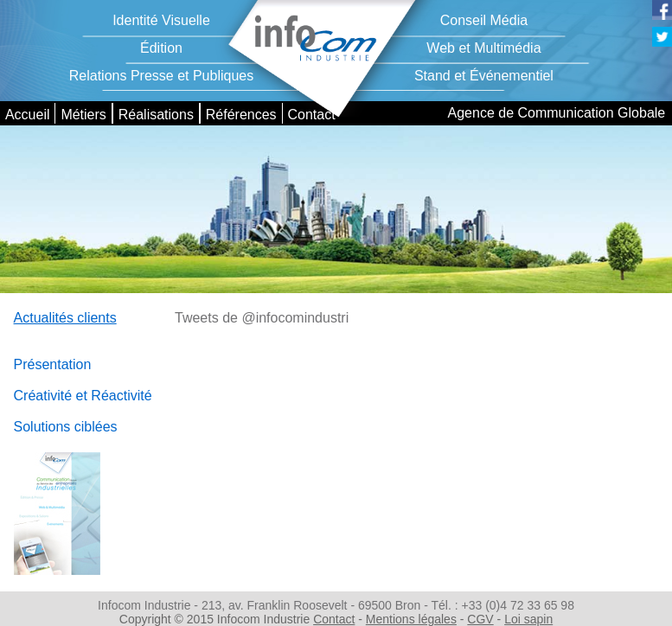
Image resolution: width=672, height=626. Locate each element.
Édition (161, 48)
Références (241, 115)
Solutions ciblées (66, 427)
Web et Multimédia (483, 48)
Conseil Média (484, 20)
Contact (311, 115)
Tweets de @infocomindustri (262, 318)
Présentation (53, 364)
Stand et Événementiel (484, 76)
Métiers (83, 115)
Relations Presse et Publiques (161, 76)
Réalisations (156, 115)
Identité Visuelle (161, 20)
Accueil (28, 115)
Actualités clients (65, 318)
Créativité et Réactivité (83, 396)
